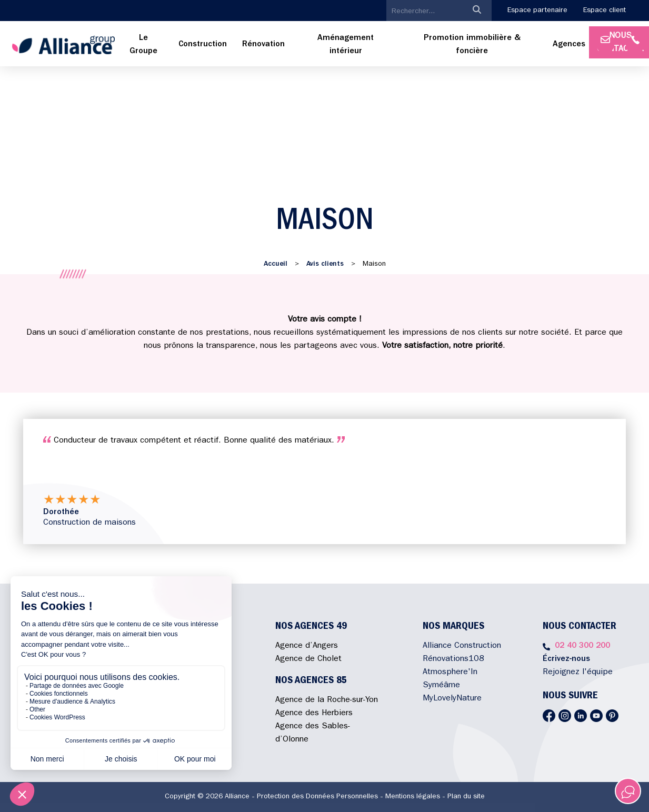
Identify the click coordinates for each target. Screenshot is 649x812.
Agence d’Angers (307, 646)
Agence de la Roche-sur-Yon (327, 700)
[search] (424, 12)
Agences (569, 45)
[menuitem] (143, 45)
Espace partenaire (537, 11)
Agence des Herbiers (314, 714)
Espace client (605, 11)
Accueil (276, 264)
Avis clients (325, 264)
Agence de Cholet (308, 659)
